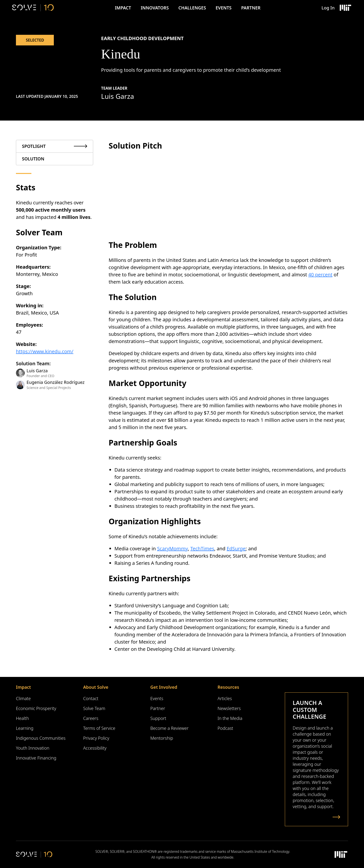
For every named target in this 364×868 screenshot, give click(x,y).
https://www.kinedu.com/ (45, 351)
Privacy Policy (96, 738)
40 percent (320, 275)
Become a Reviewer (169, 728)
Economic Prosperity (36, 708)
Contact (91, 698)
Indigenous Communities (41, 738)
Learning (25, 728)
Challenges (192, 8)
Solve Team (94, 708)
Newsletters (229, 708)
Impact (123, 8)
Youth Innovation (33, 748)
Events (224, 8)
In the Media (230, 718)
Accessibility (95, 748)
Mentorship (162, 738)
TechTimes (202, 549)
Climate (23, 698)
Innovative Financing (36, 758)
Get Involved (164, 687)
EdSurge (236, 549)
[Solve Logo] (33, 8)
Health (22, 718)
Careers (91, 718)
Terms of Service (99, 728)
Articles (225, 698)
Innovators (155, 8)
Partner (251, 8)
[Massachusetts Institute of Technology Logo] (345, 8)
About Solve (96, 687)
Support (158, 718)
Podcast (225, 728)
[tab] (55, 146)
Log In (328, 8)
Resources (228, 687)
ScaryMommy (172, 549)
